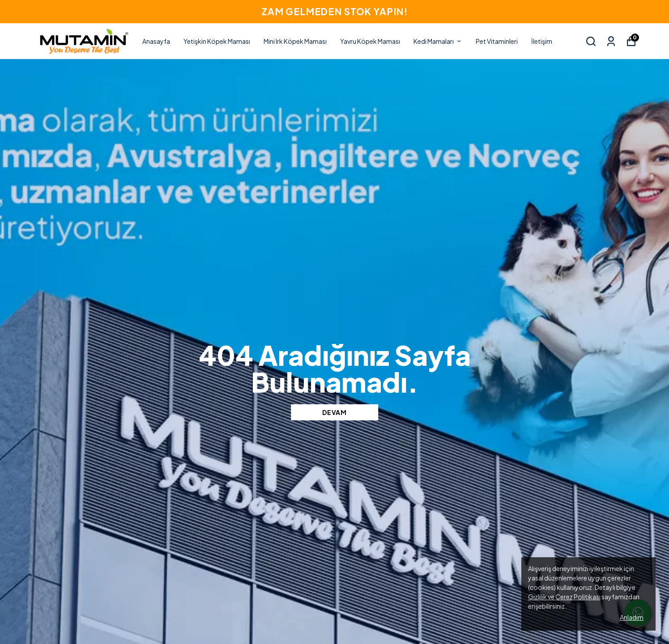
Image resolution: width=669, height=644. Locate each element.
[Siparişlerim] (611, 41)
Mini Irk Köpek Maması (295, 41)
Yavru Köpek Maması (370, 41)
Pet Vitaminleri (497, 41)
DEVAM (334, 412)
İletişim (542, 41)
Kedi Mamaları (438, 41)
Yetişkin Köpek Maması (217, 41)
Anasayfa (156, 41)
